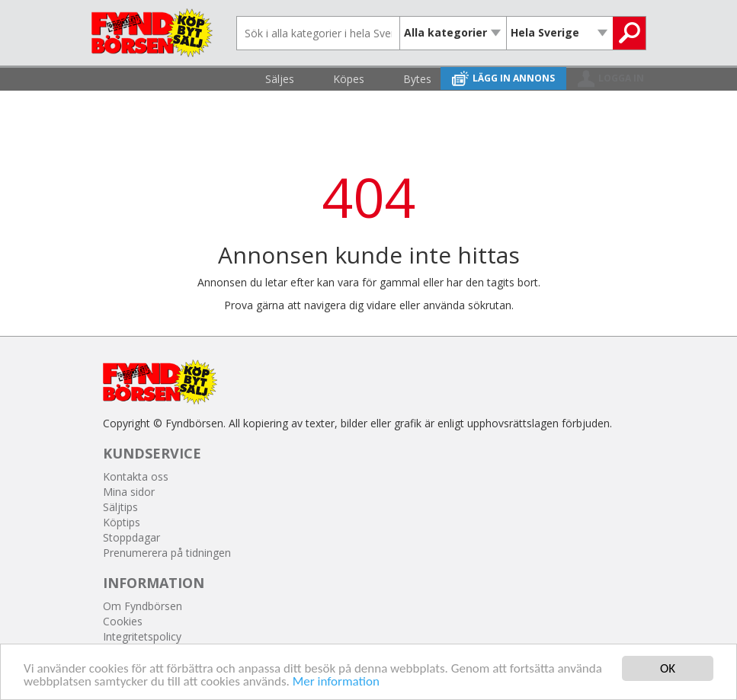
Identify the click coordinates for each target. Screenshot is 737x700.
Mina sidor (129, 492)
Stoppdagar (131, 537)
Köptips (122, 522)
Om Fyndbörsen (143, 606)
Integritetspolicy (142, 636)
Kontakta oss (136, 476)
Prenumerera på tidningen (167, 553)
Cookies (123, 621)
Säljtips (120, 507)
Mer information (336, 682)
